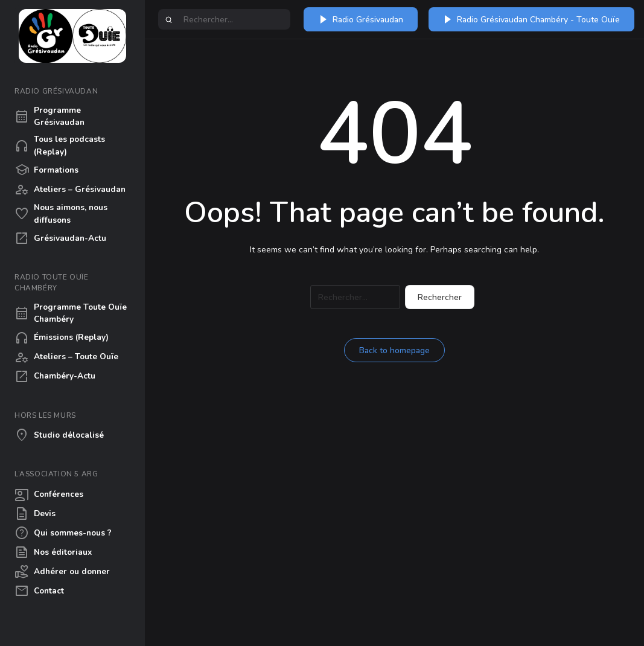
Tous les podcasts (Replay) (60, 145)
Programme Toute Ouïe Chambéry (71, 313)
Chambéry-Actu (55, 377)
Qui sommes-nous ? (63, 533)
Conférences (49, 494)
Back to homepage (394, 350)
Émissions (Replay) (62, 338)
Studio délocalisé (59, 435)
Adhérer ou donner (62, 572)
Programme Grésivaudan (49, 116)
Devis (35, 514)
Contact (39, 591)
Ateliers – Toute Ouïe (66, 357)
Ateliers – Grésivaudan (70, 190)
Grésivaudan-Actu (60, 238)
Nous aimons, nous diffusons (61, 213)
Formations (46, 170)
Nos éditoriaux (53, 552)
